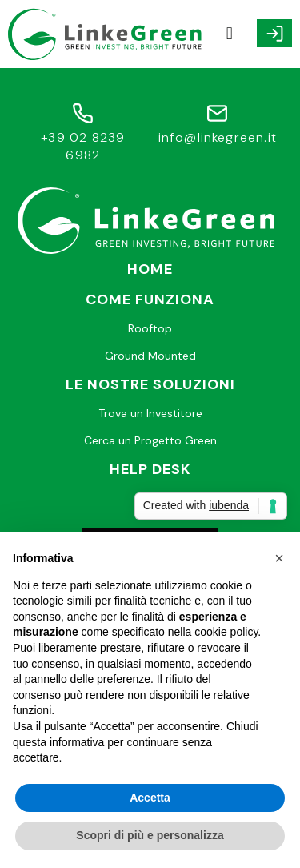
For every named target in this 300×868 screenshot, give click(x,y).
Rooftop (150, 328)
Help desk (150, 469)
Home (150, 269)
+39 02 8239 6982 (83, 146)
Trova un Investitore (150, 413)
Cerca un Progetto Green (150, 440)
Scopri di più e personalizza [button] (150, 835)
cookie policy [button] (226, 632)
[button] (229, 34)
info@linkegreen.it (218, 137)
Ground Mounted (150, 356)
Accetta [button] (150, 798)
